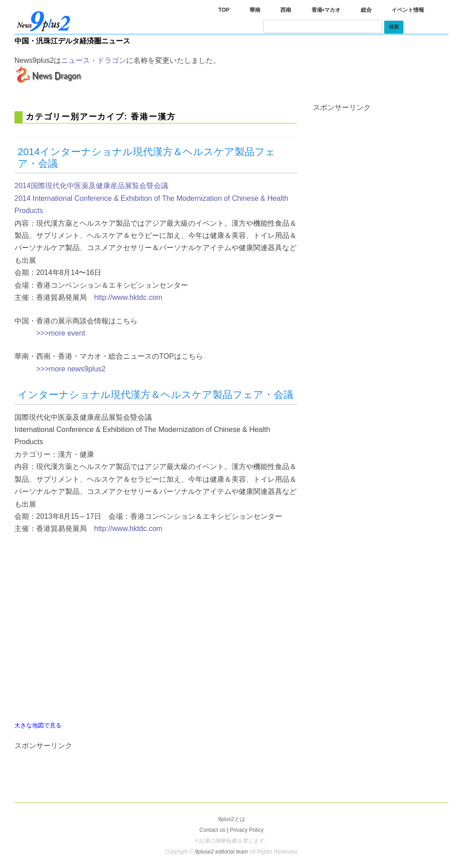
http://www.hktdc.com (128, 297)
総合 (366, 10)
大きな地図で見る (38, 725)
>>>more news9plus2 (71, 369)
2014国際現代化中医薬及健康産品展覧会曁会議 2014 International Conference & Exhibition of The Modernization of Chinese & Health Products (151, 198)
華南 (255, 10)
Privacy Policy (247, 830)
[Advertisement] (60, 770)
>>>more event (61, 333)
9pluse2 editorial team (222, 852)
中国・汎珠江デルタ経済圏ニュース (72, 41)
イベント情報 (408, 10)
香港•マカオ (326, 10)
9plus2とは (231, 819)
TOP (224, 10)
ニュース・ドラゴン (94, 60)
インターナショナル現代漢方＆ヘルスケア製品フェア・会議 (156, 395)
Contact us (212, 830)
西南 (286, 10)
